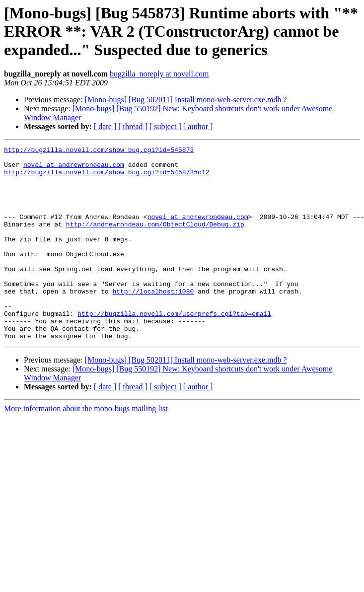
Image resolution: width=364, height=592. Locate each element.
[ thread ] (133, 126)
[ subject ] (165, 126)
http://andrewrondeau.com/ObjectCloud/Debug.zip (155, 240)
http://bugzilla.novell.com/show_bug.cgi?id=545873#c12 (107, 178)
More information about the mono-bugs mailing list (86, 447)
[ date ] (105, 126)
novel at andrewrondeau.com (74, 169)
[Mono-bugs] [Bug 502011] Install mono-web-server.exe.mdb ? (186, 100)
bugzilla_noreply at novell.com (159, 74)
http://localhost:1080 (153, 321)
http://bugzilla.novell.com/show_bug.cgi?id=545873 (99, 151)
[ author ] (198, 126)
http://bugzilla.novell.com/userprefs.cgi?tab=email (174, 348)
